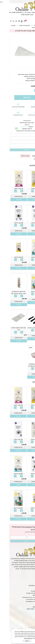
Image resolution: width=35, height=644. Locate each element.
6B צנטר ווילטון (9, 223)
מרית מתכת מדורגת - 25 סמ (26, 328)
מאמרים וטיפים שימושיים (27, 586)
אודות (33, 577)
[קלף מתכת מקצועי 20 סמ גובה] (9, 325)
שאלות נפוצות (30, 588)
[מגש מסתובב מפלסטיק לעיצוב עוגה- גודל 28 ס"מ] (26, 362)
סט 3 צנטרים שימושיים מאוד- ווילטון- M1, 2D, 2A (9, 293)
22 (34, 333)
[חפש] (1, 21)
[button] (26, 200)
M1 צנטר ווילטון (26, 292)
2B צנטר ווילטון (26, 439)
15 (17, 335)
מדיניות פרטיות (30, 584)
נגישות (32, 581)
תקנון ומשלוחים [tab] (28, 156)
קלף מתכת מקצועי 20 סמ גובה (9, 329)
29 (34, 371)
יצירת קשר (31, 579)
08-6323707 (15, 127)
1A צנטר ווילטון (26, 189)
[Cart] (15, 21)
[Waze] (7, 21)
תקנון (32, 575)
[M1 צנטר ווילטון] (26, 289)
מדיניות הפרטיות (19, 532)
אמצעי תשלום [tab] (16, 156)
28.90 (26, 86)
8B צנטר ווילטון (26, 257)
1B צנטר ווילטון (9, 189)
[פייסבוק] (10, 21)
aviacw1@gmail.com (22, 599)
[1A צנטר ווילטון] (26, 186)
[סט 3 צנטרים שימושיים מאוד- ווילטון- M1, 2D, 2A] (9, 289)
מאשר (18, 641)
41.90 (16, 299)
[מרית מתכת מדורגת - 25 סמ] (26, 325)
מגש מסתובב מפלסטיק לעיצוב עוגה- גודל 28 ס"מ (26, 365)
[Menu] (34, 21)
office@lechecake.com (18, 597)
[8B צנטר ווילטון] (26, 255)
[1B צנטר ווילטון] (9, 186)
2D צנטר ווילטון (26, 223)
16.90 (33, 194)
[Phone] (4, 21)
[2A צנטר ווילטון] (9, 255)
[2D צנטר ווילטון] (26, 220)
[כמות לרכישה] (29, 90)
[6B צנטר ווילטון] (9, 220)
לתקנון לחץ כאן (29, 159)
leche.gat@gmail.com (21, 601)
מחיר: (31, 86)
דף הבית (32, 573)
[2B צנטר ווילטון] (26, 437)
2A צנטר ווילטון (9, 257)
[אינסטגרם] (12, 21)
